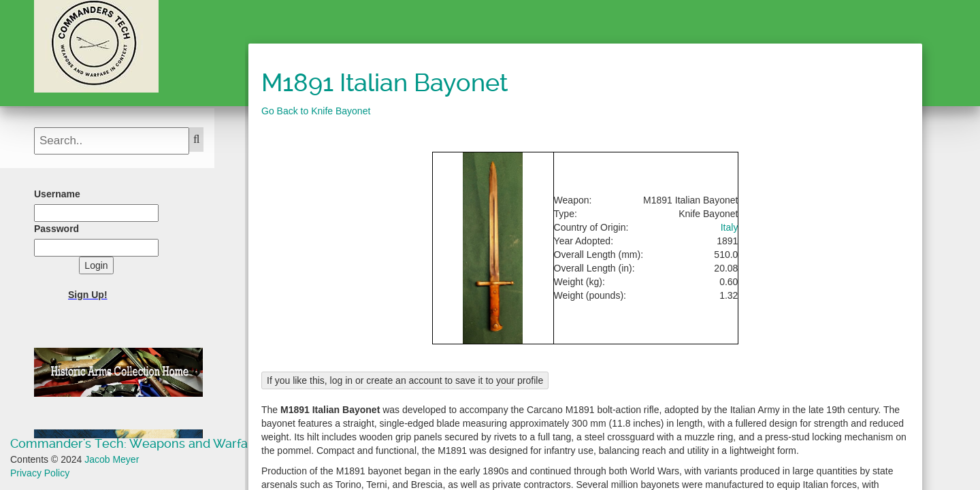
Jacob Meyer (112, 459)
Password (56, 229)
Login (96, 265)
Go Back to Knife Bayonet (316, 111)
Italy (730, 227)
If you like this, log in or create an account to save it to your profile (405, 380)
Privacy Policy (40, 473)
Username (57, 194)
